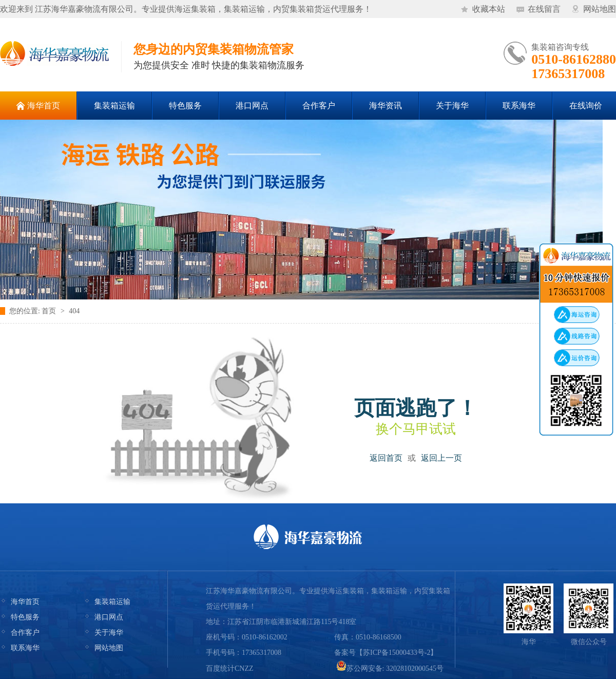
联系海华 (25, 648)
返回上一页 (441, 458)
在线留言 (544, 9)
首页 (49, 311)
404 (74, 311)
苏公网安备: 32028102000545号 (390, 668)
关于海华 (109, 633)
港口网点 (109, 617)
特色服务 (25, 617)
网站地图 (600, 9)
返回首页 (386, 458)
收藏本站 (489, 9)
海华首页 (25, 602)
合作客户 (25, 633)
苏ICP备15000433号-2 (397, 653)
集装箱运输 (112, 602)
